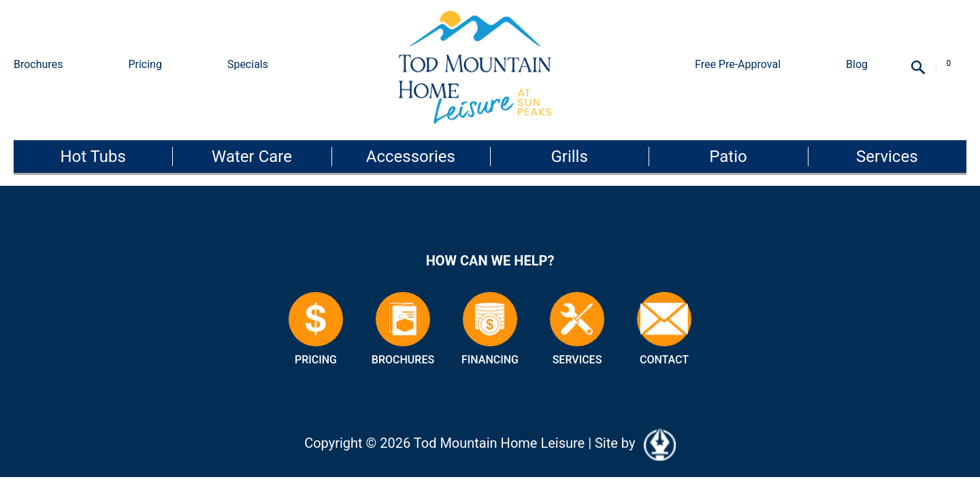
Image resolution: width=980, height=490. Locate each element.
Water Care (252, 157)
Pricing (145, 64)
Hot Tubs (93, 157)
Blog (857, 64)
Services (887, 157)
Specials (248, 64)
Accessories (411, 157)
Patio (728, 157)
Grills (569, 157)
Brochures (38, 64)
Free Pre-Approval (738, 64)
